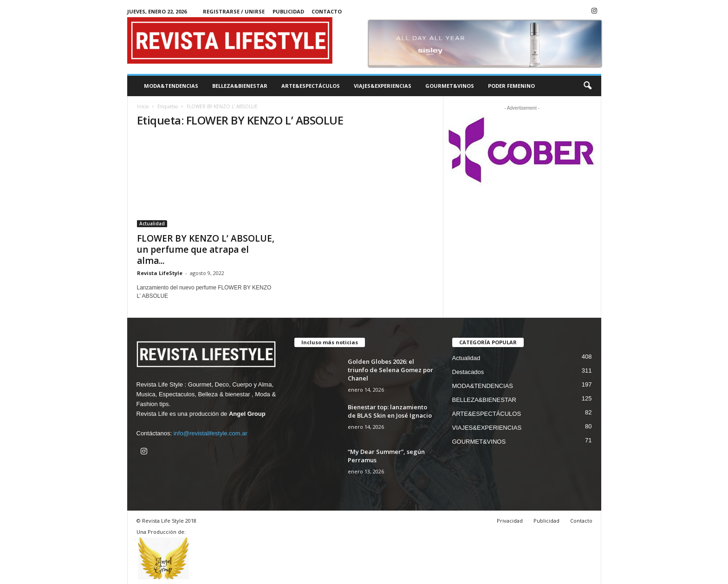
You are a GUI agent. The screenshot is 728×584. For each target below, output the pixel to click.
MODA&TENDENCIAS (171, 86)
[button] (587, 86)
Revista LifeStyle (160, 273)
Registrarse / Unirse (234, 11)
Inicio (143, 106)
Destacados (468, 372)
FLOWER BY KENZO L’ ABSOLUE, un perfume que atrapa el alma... (206, 249)
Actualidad (152, 223)
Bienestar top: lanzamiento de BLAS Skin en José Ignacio (390, 411)
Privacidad (510, 521)
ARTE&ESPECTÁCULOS (311, 86)
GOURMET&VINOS (450, 86)
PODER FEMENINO (511, 86)
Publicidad (288, 11)
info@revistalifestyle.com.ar (211, 433)
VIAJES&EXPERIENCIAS (383, 86)
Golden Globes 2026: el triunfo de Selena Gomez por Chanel (390, 370)
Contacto (327, 11)
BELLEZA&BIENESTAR (240, 86)
